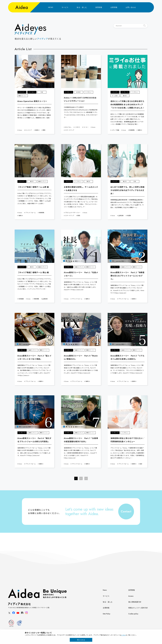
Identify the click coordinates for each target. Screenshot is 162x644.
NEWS (51, 7)
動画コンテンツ (42, 181)
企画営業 (121, 215)
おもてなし (68, 127)
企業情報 (114, 7)
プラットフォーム (30, 213)
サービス (65, 7)
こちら (123, 635)
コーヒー (86, 127)
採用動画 (21, 299)
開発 (44, 130)
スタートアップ (70, 130)
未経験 (129, 215)
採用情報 (99, 7)
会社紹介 (78, 92)
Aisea (20, 130)
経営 (141, 464)
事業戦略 (132, 130)
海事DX (37, 130)
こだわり (77, 127)
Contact (126, 511)
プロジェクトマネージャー (73, 213)
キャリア (22, 92)
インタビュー (89, 92)
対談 (42, 92)
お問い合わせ (131, 7)
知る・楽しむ (82, 7)
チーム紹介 (115, 96)
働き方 (125, 96)
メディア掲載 (115, 130)
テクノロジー (32, 92)
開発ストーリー (23, 96)
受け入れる (81, 640)
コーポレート (69, 92)
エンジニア (29, 130)
